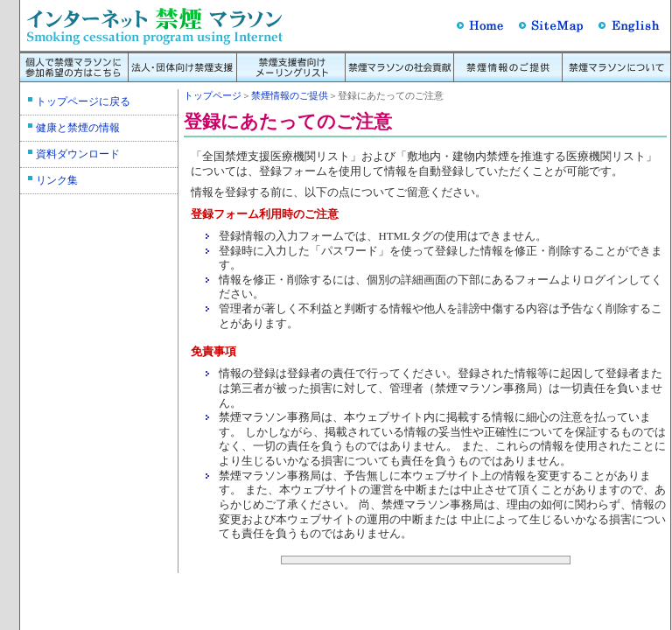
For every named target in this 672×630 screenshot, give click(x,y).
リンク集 (57, 180)
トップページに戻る (83, 101)
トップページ (213, 95)
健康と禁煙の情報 (78, 128)
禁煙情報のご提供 (290, 95)
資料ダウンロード (78, 154)
